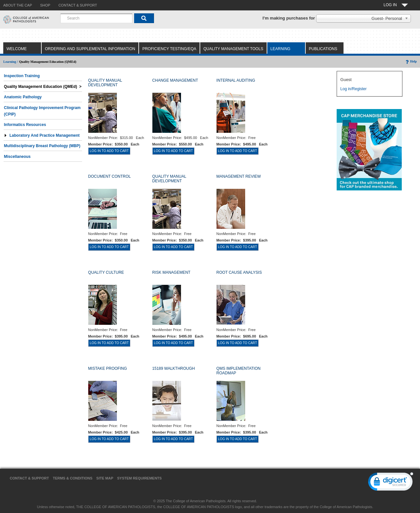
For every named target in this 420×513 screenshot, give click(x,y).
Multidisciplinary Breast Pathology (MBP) (42, 146)
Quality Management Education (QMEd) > (43, 87)
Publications (323, 49)
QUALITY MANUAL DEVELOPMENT (105, 83)
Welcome (17, 49)
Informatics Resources (25, 125)
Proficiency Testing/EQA (169, 49)
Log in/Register (353, 89)
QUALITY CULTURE (106, 272)
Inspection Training (22, 76)
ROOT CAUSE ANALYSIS (239, 272)
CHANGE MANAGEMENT (175, 80)
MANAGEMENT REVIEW (239, 176)
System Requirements (140, 478)
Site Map (105, 478)
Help (411, 61)
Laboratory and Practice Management (42, 135)
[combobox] (96, 18)
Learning (280, 49)
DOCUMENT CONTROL (110, 176)
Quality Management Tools (233, 49)
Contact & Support (29, 478)
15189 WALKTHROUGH (174, 368)
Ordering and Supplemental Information (90, 49)
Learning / (11, 62)
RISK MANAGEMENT (171, 272)
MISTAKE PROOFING (108, 368)
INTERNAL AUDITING (236, 80)
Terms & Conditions (73, 478)
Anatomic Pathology (23, 97)
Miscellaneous (17, 157)
